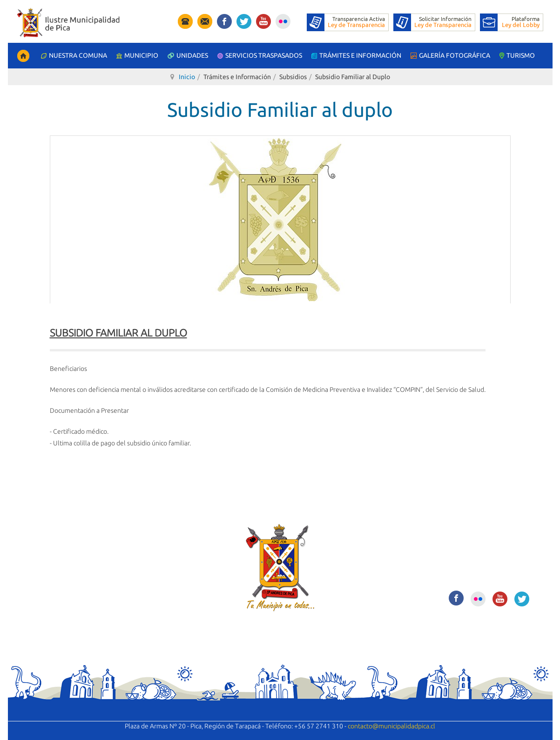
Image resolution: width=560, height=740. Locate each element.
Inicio (187, 77)
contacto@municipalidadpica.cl (391, 726)
